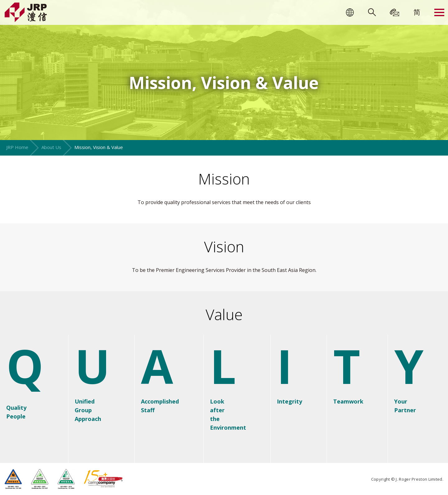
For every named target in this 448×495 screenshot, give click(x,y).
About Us (51, 147)
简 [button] (417, 12)
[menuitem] (417, 12)
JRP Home (17, 147)
